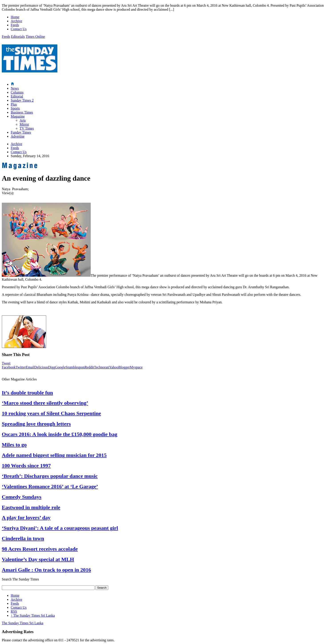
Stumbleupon (75, 367)
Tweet (6, 363)
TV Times (27, 128)
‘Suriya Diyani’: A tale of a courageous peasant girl (60, 528)
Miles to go (14, 445)
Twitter (21, 367)
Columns (17, 92)
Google (60, 367)
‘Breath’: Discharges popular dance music (50, 476)
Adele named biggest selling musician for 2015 (54, 455)
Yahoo (114, 367)
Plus (14, 104)
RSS (14, 611)
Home (15, 17)
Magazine (18, 116)
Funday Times (21, 132)
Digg (52, 367)
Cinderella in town (23, 538)
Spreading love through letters (36, 424)
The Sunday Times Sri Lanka (33, 615)
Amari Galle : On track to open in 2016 (46, 570)
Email (30, 367)
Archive (16, 21)
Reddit (89, 367)
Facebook (9, 367)
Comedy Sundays (22, 497)
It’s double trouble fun (27, 393)
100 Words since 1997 (26, 466)
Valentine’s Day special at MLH (38, 559)
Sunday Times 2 (22, 100)
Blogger (124, 367)
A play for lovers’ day (26, 518)
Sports (15, 108)
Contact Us (19, 29)
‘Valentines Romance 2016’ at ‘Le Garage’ (50, 486)
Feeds (15, 25)
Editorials (18, 37)
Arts (23, 120)
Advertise (18, 136)
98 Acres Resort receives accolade (40, 549)
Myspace (136, 367)
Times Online (35, 37)
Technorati (102, 367)
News (15, 88)
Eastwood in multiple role (31, 507)
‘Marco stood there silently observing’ (45, 403)
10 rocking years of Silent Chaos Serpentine (51, 413)
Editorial (17, 96)
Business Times (22, 112)
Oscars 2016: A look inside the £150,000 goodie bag (59, 434)
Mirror (24, 124)
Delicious (41, 367)
